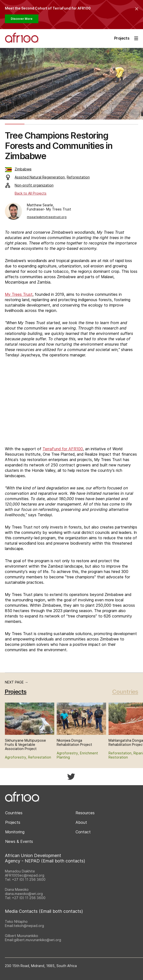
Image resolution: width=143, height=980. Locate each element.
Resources (85, 813)
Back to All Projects (31, 193)
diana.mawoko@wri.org (24, 894)
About (81, 822)
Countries (125, 692)
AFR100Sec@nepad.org (25, 875)
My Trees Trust (19, 294)
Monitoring (15, 832)
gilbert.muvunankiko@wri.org (38, 940)
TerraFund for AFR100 (63, 449)
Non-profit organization (29, 185)
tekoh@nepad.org (29, 926)
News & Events (19, 841)
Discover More (22, 19)
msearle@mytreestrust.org (47, 217)
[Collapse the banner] (137, 9)
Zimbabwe (18, 169)
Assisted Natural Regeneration (40, 177)
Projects (13, 822)
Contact (83, 832)
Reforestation (78, 177)
